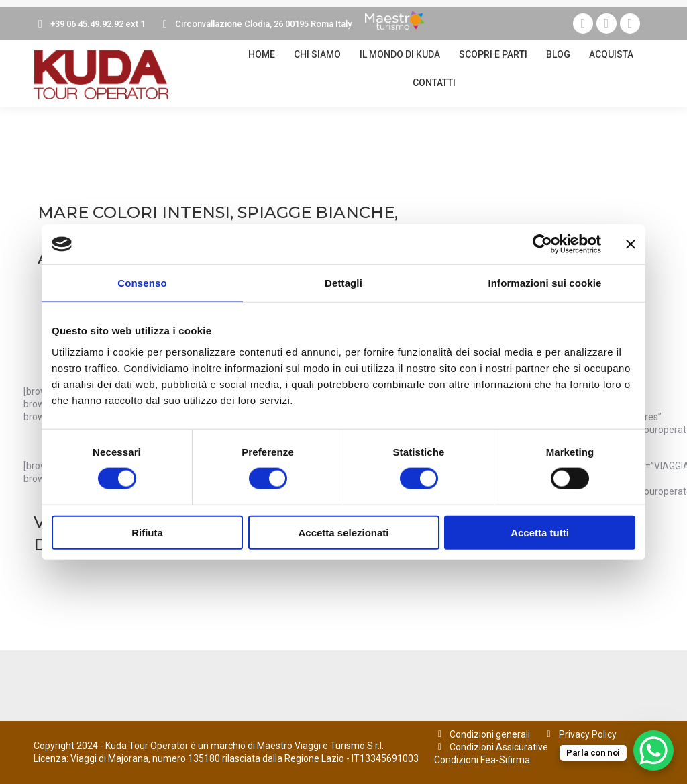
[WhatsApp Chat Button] (653, 750)
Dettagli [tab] (343, 283)
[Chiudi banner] (631, 244)
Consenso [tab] (142, 283)
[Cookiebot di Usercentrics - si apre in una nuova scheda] (542, 244)
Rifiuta (147, 532)
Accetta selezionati (343, 532)
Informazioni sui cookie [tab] (545, 283)
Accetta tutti (540, 532)
